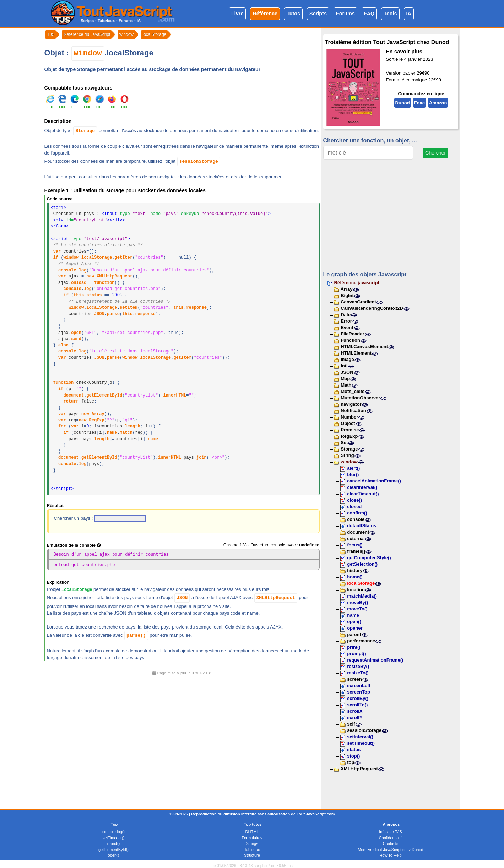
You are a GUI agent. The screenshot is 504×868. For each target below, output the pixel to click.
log (83, 270)
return (71, 401)
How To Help (390, 855)
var (57, 252)
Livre (237, 14)
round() (113, 843)
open (76, 333)
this (79, 295)
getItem (124, 258)
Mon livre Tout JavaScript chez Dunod (390, 849)
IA (409, 14)
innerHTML (175, 395)
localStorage (97, 258)
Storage (85, 131)
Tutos (293, 14)
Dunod (402, 103)
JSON (99, 314)
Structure (252, 855)
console (67, 270)
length (132, 426)
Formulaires (252, 837)
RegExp (97, 420)
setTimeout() (113, 837)
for (62, 426)
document (74, 395)
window (88, 53)
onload (79, 283)
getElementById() (113, 849)
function (104, 283)
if (56, 258)
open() (114, 855)
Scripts (318, 14)
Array (98, 414)
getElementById (104, 395)
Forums (345, 14)
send (76, 339)
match (126, 433)
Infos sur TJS (391, 831)
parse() (136, 635)
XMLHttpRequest (115, 276)
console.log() (113, 831)
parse (113, 314)
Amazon (438, 103)
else (63, 345)
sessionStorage (199, 161)
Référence (265, 14)
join (202, 458)
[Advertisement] (182, 739)
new (90, 276)
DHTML (252, 831)
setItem (129, 308)
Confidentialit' (391, 837)
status (94, 295)
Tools (390, 14)
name (112, 433)
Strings (252, 843)
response (196, 308)
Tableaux (252, 849)
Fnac (419, 103)
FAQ (369, 14)
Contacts (391, 843)
